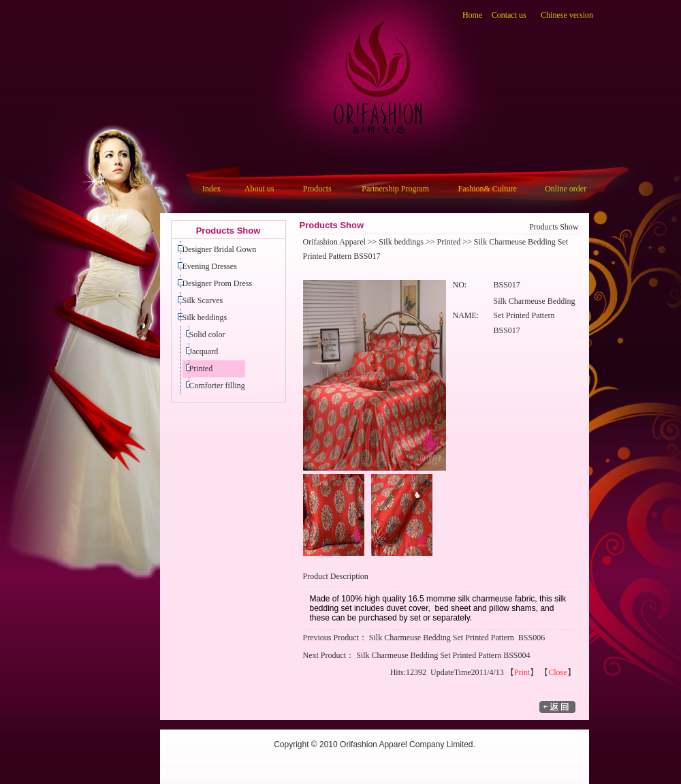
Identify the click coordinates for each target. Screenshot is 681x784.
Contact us (509, 15)
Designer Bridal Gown (220, 249)
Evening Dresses (210, 266)
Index (211, 189)
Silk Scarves (203, 300)
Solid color (207, 334)
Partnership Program (395, 189)
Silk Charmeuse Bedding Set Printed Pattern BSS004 (443, 655)
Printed (201, 369)
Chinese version (567, 15)
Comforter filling (217, 386)
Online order (566, 189)
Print (522, 672)
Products (317, 189)
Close (557, 672)
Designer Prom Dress (218, 283)
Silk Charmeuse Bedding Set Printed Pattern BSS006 (457, 638)
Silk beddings (205, 317)
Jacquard (204, 351)
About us (259, 189)
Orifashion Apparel (334, 242)
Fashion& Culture (488, 189)
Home (472, 15)
